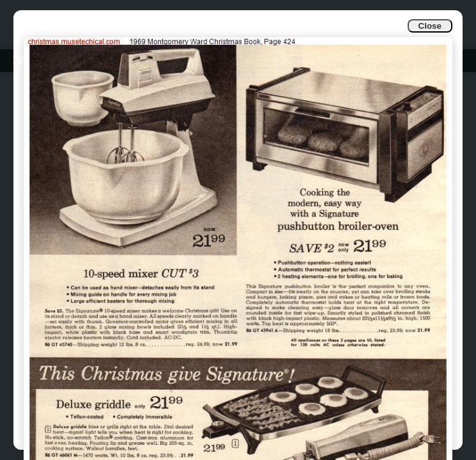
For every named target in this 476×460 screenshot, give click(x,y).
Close (430, 26)
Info (20, 60)
